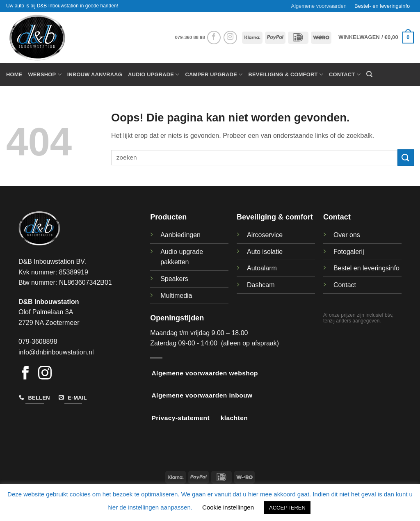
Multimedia (176, 296)
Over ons (347, 235)
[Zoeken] (369, 74)
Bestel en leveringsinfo (366, 268)
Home (14, 74)
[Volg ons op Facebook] (214, 38)
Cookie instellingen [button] (228, 507)
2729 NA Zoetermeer (49, 323)
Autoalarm (262, 268)
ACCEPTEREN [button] (287, 508)
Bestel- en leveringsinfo (382, 6)
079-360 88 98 (190, 37)
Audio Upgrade (154, 74)
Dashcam (261, 285)
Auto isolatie (265, 252)
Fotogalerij (349, 252)
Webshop (45, 74)
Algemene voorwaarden (319, 6)
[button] (376, 38)
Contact (345, 74)
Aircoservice (265, 235)
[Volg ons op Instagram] (230, 38)
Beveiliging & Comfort (286, 74)
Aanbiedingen (180, 235)
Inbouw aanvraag (95, 74)
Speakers (174, 279)
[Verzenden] (406, 157)
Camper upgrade (214, 74)
